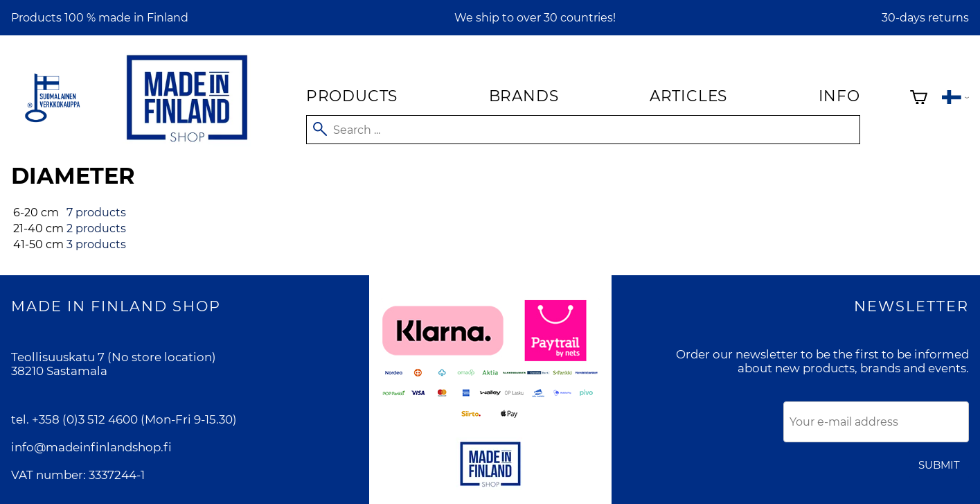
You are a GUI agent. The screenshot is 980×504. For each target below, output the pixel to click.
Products (352, 96)
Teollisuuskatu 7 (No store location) (114, 357)
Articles (688, 96)
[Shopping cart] (919, 99)
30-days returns (925, 18)
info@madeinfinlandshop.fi (91, 447)
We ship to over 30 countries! (535, 18)
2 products (96, 228)
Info (839, 96)
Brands (524, 96)
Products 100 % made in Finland (100, 18)
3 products (96, 244)
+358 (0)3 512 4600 (85, 419)
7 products (96, 212)
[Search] (583, 130)
